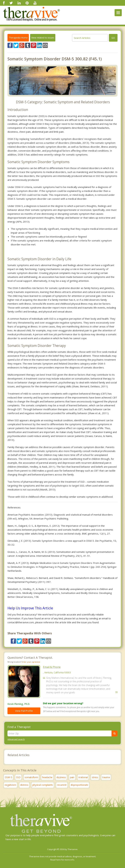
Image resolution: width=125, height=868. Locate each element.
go (113, 38)
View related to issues (43, 38)
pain (72, 777)
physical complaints (43, 785)
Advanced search (16, 739)
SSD (18, 777)
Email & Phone (52, 667)
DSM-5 (8, 777)
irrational (83, 777)
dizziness (61, 777)
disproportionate (79, 785)
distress (24, 785)
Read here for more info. (62, 860)
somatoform (31, 777)
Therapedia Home (18, 38)
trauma (106, 777)
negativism (10, 785)
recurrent (62, 785)
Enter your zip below (31, 662)
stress (95, 777)
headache (47, 777)
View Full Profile (24, 711)
